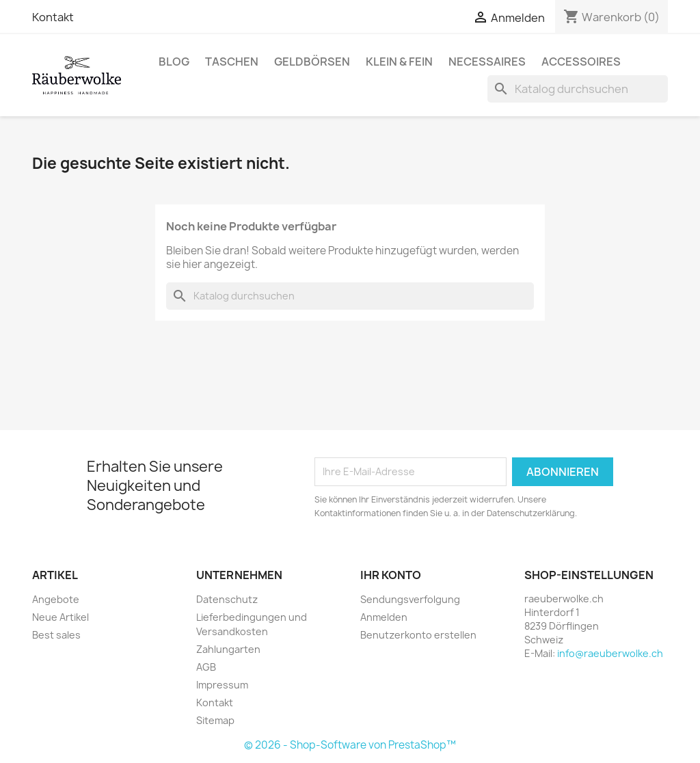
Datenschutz (227, 599)
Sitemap (215, 720)
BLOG (174, 62)
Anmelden (384, 617)
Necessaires (487, 62)
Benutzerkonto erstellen (418, 635)
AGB (206, 667)
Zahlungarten (228, 649)
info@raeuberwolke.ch (610, 653)
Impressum (222, 685)
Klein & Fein (399, 62)
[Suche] (578, 89)
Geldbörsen (312, 62)
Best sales (56, 635)
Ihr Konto (391, 575)
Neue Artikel (60, 617)
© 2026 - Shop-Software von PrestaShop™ (350, 745)
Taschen (232, 62)
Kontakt (53, 17)
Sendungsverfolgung (410, 599)
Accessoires (581, 62)
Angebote (56, 599)
